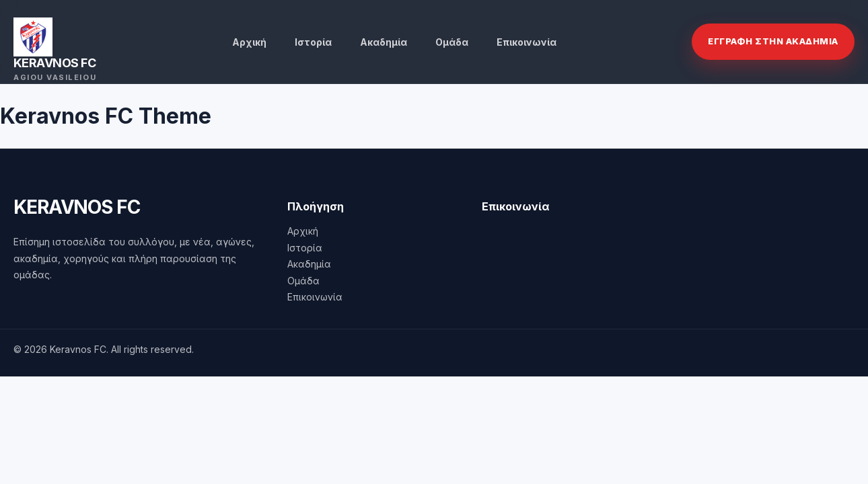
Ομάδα (452, 42)
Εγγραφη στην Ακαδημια (773, 41)
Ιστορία (313, 42)
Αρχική (249, 42)
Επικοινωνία (527, 42)
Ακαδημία (384, 42)
